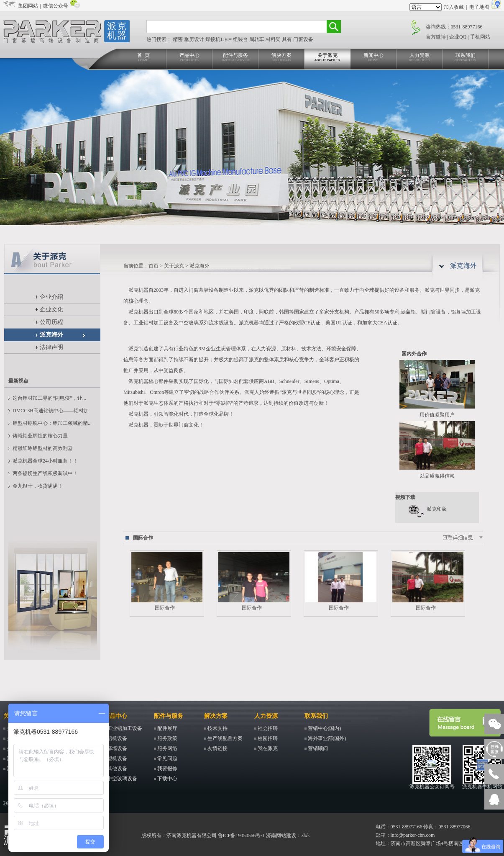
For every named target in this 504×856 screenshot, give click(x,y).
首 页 (143, 58)
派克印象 (437, 509)
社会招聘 (268, 728)
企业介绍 (51, 297)
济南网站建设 (281, 835)
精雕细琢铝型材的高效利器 (43, 448)
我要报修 (167, 769)
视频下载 (405, 497)
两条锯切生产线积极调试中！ (45, 473)
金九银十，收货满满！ (38, 486)
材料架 (274, 39)
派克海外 (51, 335)
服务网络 (167, 748)
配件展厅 (167, 728)
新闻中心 (374, 58)
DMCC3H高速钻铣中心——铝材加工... (51, 412)
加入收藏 (454, 7)
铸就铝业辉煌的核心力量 (40, 436)
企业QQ (458, 37)
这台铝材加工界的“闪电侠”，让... (49, 398)
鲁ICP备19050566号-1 (242, 835)
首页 (154, 266)
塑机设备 (117, 758)
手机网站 (480, 37)
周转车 (257, 39)
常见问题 (167, 758)
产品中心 (189, 58)
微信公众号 (56, 6)
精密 (178, 39)
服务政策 (167, 738)
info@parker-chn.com (413, 835)
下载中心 (167, 779)
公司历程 (51, 322)
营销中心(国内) (325, 728)
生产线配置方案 (225, 738)
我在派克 (268, 748)
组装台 (241, 39)
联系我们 (466, 58)
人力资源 (420, 58)
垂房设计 (195, 39)
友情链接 (217, 748)
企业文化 (51, 310)
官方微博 (436, 37)
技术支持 (217, 728)
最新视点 (18, 381)
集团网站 (28, 6)
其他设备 (117, 769)
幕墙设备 (117, 748)
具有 (288, 39)
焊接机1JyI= (219, 39)
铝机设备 (117, 738)
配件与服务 (235, 58)
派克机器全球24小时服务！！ (45, 461)
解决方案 (281, 58)
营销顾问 (318, 748)
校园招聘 (268, 738)
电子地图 (479, 7)
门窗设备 (303, 39)
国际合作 (143, 538)
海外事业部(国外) (327, 738)
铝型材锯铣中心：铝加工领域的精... (52, 423)
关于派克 (327, 58)
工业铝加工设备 (125, 728)
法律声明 (51, 347)
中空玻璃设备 (122, 779)
